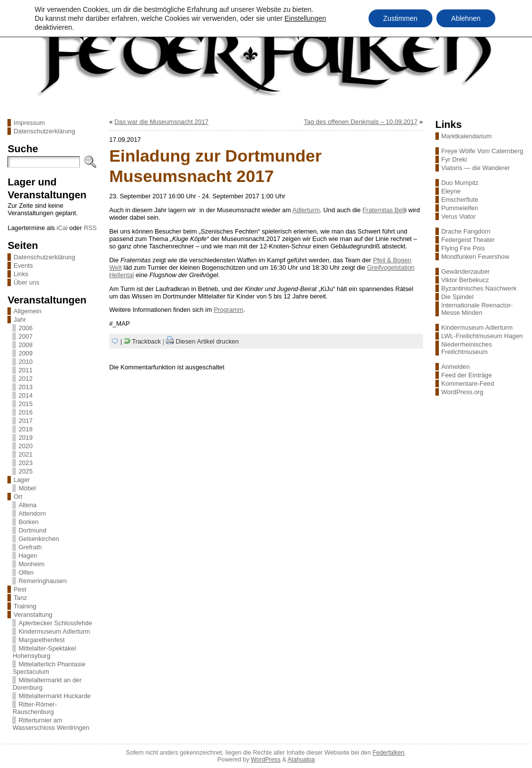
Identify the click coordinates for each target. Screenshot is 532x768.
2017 (25, 421)
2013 (25, 387)
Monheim (31, 564)
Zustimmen (400, 18)
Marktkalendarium (467, 136)
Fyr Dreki (454, 159)
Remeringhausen (42, 581)
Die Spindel (457, 297)
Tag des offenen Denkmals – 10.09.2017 (361, 122)
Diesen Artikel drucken (207, 341)
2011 (25, 370)
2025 (25, 471)
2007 (25, 336)
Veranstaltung (33, 615)
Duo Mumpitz (460, 183)
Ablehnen (466, 18)
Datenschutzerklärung (44, 131)
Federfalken (388, 753)
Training (25, 606)
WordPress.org (462, 392)
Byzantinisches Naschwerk (479, 288)
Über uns (26, 282)
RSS (90, 228)
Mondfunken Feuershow (475, 257)
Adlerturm (306, 210)
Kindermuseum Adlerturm (54, 631)
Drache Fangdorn (466, 231)
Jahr (20, 320)
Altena (27, 505)
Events (23, 266)
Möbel (27, 488)
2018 (25, 429)
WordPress (266, 760)
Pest (20, 589)
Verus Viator (458, 216)
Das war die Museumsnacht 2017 (161, 122)
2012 (25, 379)
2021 (25, 454)
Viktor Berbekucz (465, 280)
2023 (25, 463)
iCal (62, 228)
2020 (25, 446)
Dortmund (32, 530)
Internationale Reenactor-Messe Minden (477, 309)
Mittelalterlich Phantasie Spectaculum (49, 668)
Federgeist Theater (468, 240)
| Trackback (141, 341)
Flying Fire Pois (463, 248)
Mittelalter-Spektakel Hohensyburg (44, 652)
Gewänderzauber (466, 271)
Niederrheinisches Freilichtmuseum (467, 348)
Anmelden (456, 367)
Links (21, 274)
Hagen (28, 556)
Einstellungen (305, 18)
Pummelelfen (460, 208)
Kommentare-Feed (468, 384)
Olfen (26, 572)
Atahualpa (301, 760)
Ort (18, 497)
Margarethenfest (41, 640)
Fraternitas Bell (384, 210)
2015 (25, 404)
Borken (28, 522)
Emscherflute (460, 200)
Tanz (20, 598)
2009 (25, 353)
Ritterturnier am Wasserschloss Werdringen (51, 724)
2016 (25, 412)
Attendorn (32, 513)
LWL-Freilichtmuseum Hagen (482, 336)
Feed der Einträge (467, 375)
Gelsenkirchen (39, 539)
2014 (25, 395)
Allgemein (27, 311)
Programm (228, 310)
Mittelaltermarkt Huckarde (54, 696)
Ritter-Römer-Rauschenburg (35, 708)
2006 (25, 328)
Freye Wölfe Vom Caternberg (482, 151)
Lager (22, 480)
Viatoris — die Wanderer (476, 168)
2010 (25, 362)
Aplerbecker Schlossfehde (55, 623)
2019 (25, 438)
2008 (25, 345)
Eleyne (451, 191)
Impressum (29, 123)
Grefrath (30, 547)
